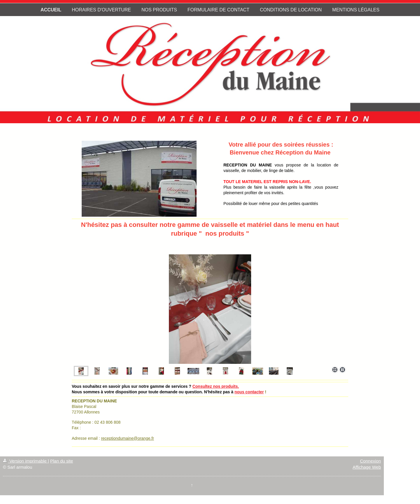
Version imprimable (25, 461)
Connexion (370, 461)
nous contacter (249, 392)
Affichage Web (367, 467)
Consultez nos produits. (216, 386)
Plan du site (62, 461)
